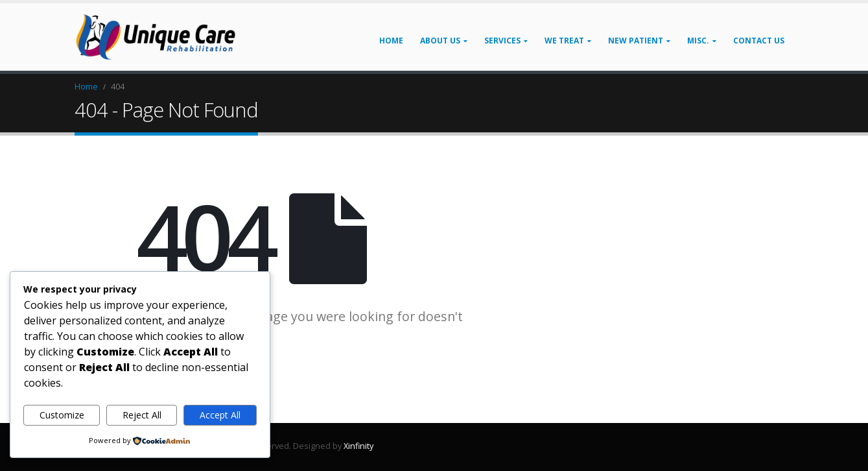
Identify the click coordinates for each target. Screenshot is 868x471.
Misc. (698, 41)
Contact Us (759, 41)
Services (502, 41)
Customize (62, 415)
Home (391, 41)
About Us (440, 41)
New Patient (636, 41)
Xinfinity (358, 446)
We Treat (564, 41)
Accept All (220, 415)
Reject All (142, 415)
